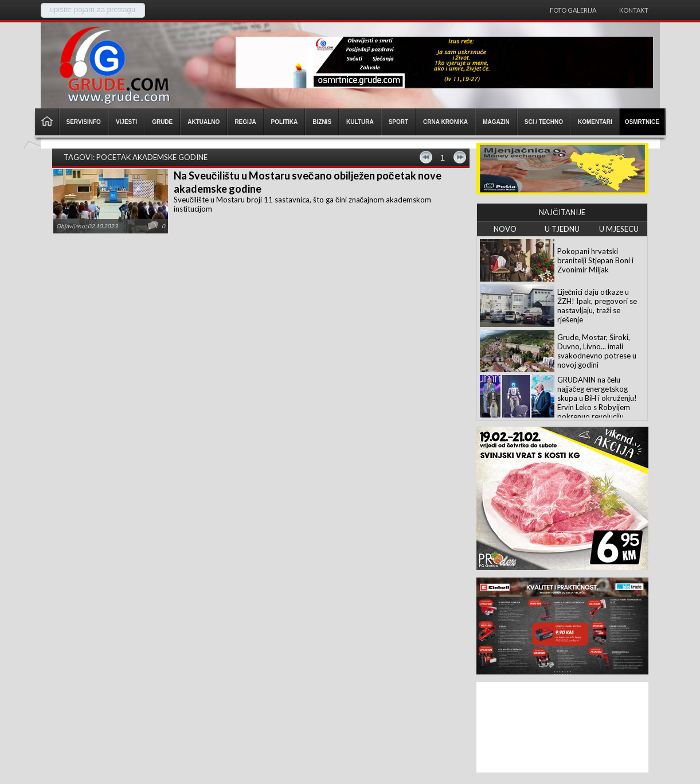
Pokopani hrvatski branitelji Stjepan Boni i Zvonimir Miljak (595, 260)
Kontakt (634, 10)
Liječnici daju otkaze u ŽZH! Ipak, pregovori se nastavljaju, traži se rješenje (597, 306)
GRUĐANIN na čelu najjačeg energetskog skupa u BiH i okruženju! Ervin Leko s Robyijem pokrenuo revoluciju (597, 398)
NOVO (505, 229)
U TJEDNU (562, 229)
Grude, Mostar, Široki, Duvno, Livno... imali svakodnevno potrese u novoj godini (597, 351)
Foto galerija (573, 10)
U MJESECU (619, 229)
